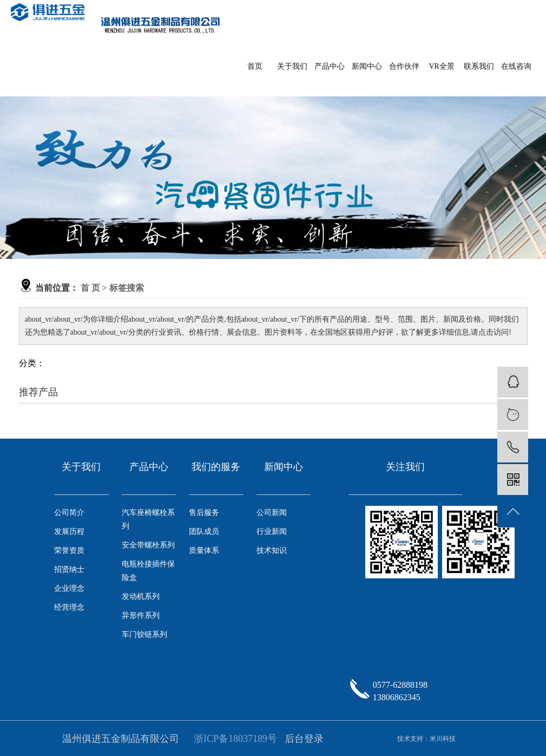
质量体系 (204, 550)
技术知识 (272, 550)
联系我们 (479, 66)
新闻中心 (367, 66)
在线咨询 (516, 66)
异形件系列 (141, 615)
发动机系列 (141, 597)
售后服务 (204, 513)
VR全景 (441, 66)
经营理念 (69, 607)
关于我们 (292, 66)
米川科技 (443, 739)
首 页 (90, 288)
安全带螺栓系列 (148, 545)
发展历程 (69, 532)
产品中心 (330, 66)
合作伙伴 (404, 66)
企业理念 (69, 588)
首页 (255, 66)
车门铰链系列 (144, 634)
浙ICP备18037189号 (235, 739)
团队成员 (204, 532)
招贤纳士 (69, 569)
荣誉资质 (69, 550)
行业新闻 (272, 532)
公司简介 (69, 513)
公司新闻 (272, 513)
